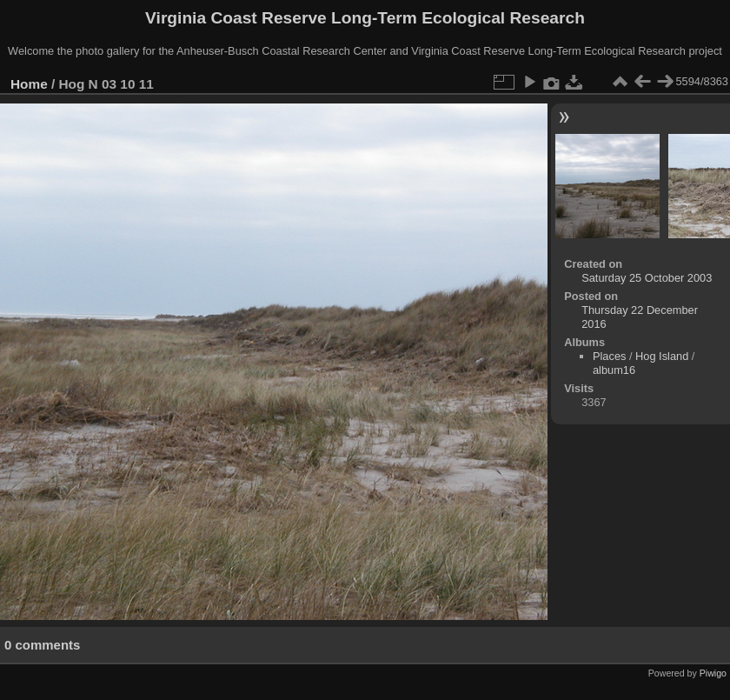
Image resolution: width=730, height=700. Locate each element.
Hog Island (662, 356)
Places (609, 356)
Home (29, 84)
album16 (614, 370)
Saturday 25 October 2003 (647, 278)
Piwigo (713, 673)
